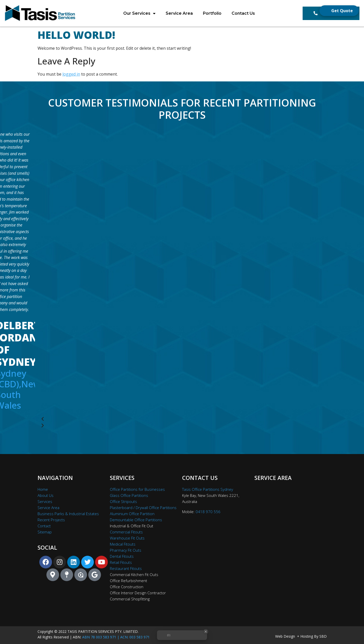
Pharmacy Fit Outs (126, 550)
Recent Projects (51, 520)
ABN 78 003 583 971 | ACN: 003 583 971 (116, 637)
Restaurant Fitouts (126, 568)
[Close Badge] (206, 632)
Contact (44, 526)
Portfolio (212, 13)
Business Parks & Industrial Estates (68, 514)
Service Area (179, 13)
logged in (71, 74)
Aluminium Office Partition (132, 514)
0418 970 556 (208, 512)
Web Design (285, 636)
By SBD (320, 636)
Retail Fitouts (121, 562)
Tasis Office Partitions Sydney (208, 489)
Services (45, 501)
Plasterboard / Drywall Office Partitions (143, 508)
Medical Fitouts (123, 544)
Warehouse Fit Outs (127, 538)
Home (43, 489)
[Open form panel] (339, 11)
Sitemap (45, 532)
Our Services (139, 13)
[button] (175, 419)
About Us (46, 495)
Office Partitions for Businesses (137, 489)
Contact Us (243, 13)
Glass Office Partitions (129, 495)
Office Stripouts (123, 501)
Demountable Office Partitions (136, 520)
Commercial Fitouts (126, 532)
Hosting (307, 636)
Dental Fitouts (122, 556)
